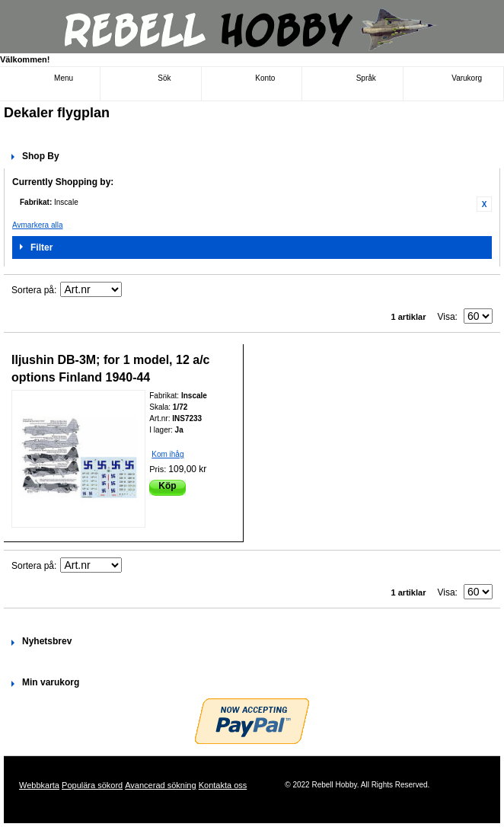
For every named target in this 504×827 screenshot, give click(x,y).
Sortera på (33, 290)
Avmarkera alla (38, 225)
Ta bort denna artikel (484, 204)
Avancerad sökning (160, 785)
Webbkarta (39, 785)
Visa (446, 317)
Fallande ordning (136, 290)
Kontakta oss (223, 785)
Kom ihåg (167, 454)
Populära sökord (92, 785)
